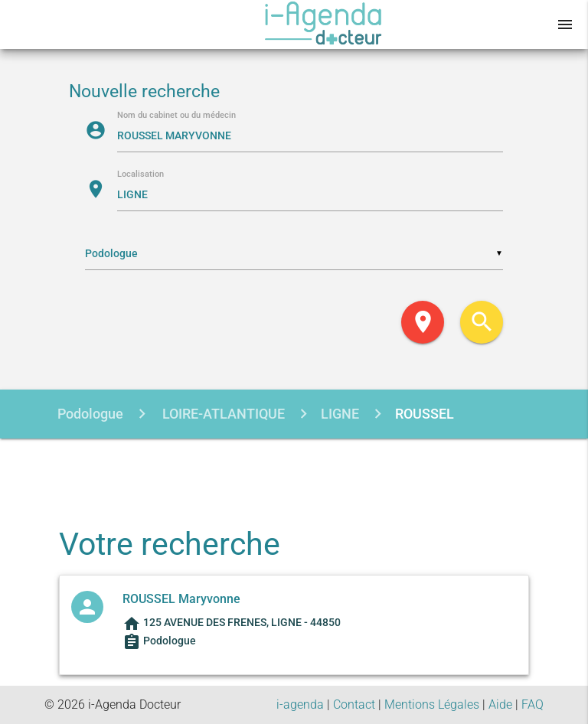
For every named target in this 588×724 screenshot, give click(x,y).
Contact (354, 704)
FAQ (532, 704)
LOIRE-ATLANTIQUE (222, 414)
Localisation (140, 175)
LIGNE (340, 414)
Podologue (90, 414)
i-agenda (300, 704)
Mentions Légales (432, 704)
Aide (500, 704)
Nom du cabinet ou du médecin (176, 116)
